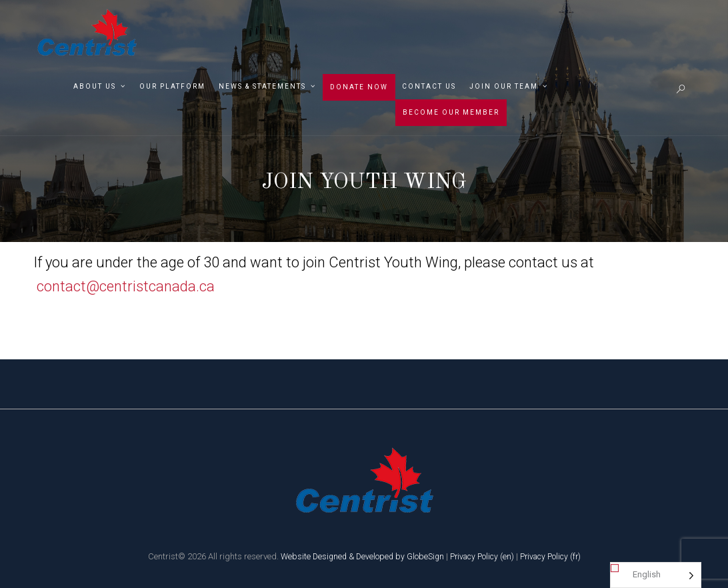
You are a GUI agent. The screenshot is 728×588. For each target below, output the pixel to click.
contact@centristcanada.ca (126, 286)
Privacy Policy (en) (483, 556)
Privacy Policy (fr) (555, 556)
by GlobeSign (418, 556)
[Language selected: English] (656, 575)
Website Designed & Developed (333, 556)
